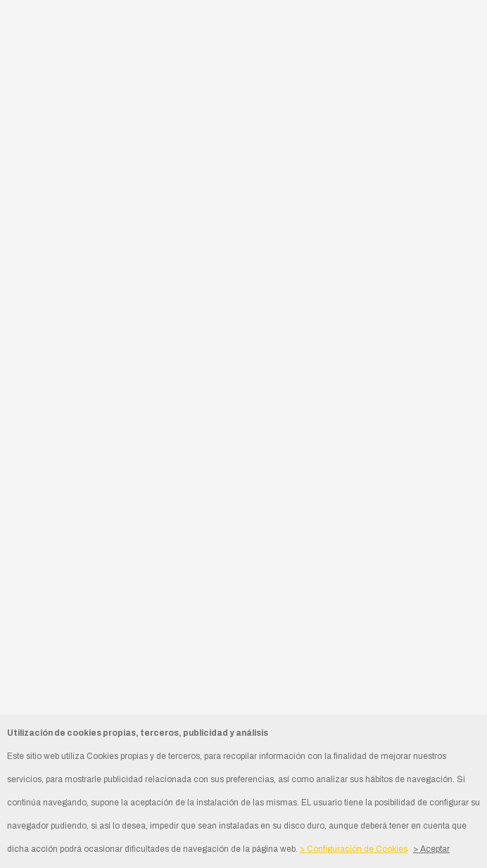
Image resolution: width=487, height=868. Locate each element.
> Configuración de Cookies (354, 849)
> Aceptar (431, 849)
